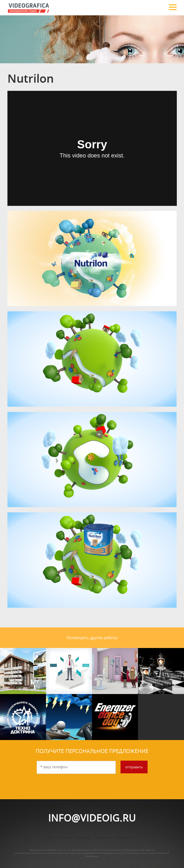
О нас (50, 838)
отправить (134, 767)
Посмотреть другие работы (92, 638)
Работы (84, 838)
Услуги (66, 838)
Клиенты (103, 838)
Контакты (125, 838)
